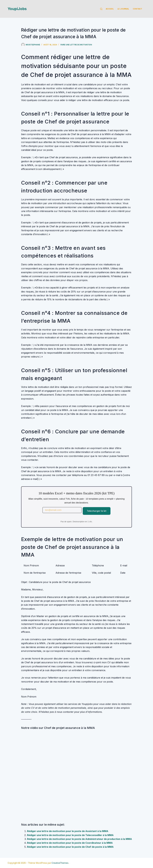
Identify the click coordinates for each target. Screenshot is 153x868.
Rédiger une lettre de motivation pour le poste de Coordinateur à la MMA (70, 843)
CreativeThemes (60, 863)
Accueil (110, 9)
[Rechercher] (101, 9)
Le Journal (123, 9)
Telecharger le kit (97, 511)
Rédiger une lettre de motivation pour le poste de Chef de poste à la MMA (70, 847)
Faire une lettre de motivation (76, 45)
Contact (137, 9)
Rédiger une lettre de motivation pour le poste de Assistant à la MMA (68, 831)
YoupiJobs (17, 9)
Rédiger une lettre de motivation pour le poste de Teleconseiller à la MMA (70, 835)
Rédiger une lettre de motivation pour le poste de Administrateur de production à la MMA (79, 839)
